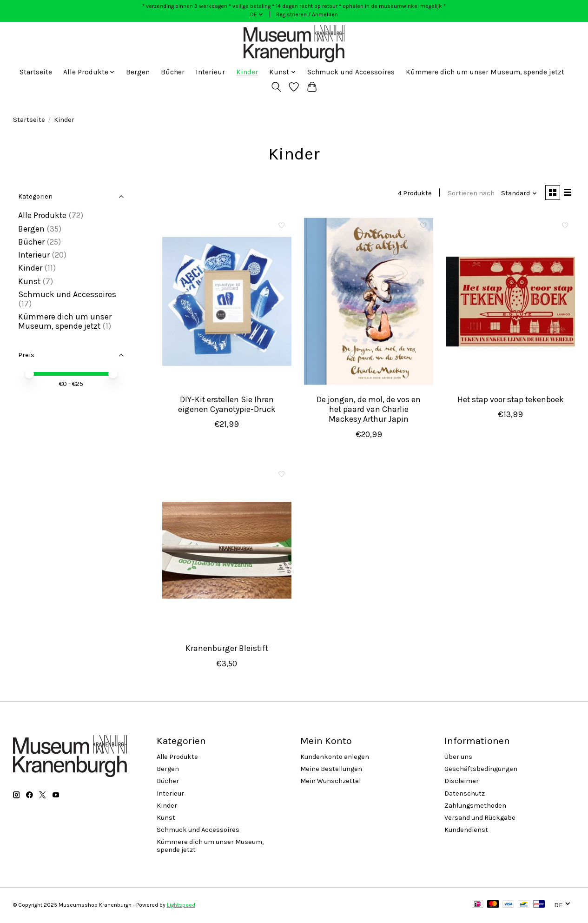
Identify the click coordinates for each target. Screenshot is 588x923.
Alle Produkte (42, 215)
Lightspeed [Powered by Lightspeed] (181, 906)
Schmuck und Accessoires (351, 72)
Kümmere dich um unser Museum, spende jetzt (485, 72)
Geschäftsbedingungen (481, 770)
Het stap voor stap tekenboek (511, 400)
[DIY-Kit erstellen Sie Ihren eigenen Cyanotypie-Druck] (227, 302)
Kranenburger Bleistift (227, 650)
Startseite (36, 72)
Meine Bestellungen (331, 770)
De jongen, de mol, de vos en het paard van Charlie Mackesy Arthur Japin (369, 410)
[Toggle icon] (276, 87)
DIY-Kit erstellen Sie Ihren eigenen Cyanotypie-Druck (227, 405)
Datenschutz (465, 794)
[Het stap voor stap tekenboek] (511, 302)
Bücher (173, 72)
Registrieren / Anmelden (307, 14)
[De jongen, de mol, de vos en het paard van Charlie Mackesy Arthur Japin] (369, 302)
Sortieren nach (469, 194)
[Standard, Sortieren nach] (517, 194)
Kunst (29, 281)
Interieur (210, 72)
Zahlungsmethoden (475, 807)
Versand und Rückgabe (480, 819)
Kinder (247, 72)
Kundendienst (466, 831)
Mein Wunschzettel (330, 782)
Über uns (458, 758)
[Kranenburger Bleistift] (227, 551)
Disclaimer (462, 782)
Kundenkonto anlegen (335, 758)
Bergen (138, 72)
